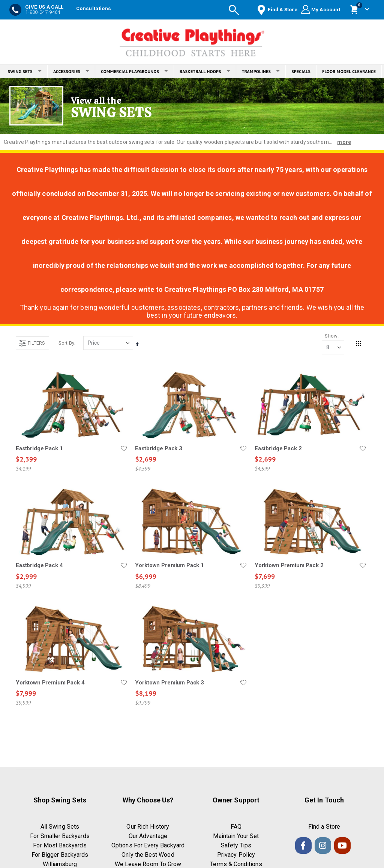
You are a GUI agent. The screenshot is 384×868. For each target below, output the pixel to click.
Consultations (94, 8)
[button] (124, 448)
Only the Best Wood (148, 855)
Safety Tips (236, 846)
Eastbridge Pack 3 (158, 448)
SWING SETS (25, 71)
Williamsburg (60, 864)
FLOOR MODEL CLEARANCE (349, 71)
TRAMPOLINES (261, 71)
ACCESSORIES (71, 71)
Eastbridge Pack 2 (278, 448)
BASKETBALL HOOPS (205, 71)
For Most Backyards (60, 846)
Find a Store (324, 827)
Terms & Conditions (236, 864)
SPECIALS (301, 71)
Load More (191, 741)
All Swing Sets (60, 827)
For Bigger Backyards (60, 855)
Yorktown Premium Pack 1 (169, 566)
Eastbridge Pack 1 (39, 448)
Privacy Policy (236, 855)
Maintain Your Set (236, 836)
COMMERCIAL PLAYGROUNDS (134, 71)
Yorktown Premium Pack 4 (50, 683)
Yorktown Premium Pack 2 (289, 566)
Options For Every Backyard (148, 846)
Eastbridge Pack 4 (39, 566)
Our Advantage (148, 836)
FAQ (236, 827)
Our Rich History (148, 827)
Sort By (66, 343)
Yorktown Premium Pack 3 (169, 683)
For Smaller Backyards (60, 836)
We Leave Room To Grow (148, 864)
